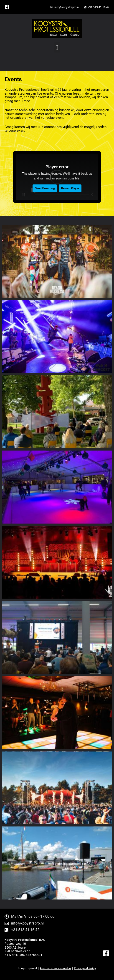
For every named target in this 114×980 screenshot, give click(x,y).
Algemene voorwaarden (55, 968)
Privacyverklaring (85, 968)
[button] (57, 47)
